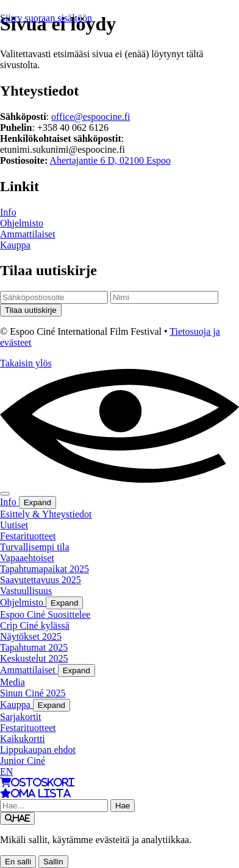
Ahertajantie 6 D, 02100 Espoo (110, 160)
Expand (37, 502)
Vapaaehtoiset (27, 558)
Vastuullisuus (26, 591)
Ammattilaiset (28, 234)
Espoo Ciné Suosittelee (45, 614)
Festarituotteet (28, 536)
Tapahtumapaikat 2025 (45, 569)
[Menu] (5, 494)
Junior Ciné (23, 761)
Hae (123, 806)
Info (8, 212)
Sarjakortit (21, 717)
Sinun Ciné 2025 (33, 693)
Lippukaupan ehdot (38, 750)
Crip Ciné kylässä (35, 625)
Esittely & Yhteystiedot (46, 514)
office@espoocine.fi (91, 117)
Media (12, 682)
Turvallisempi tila (35, 547)
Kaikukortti (23, 739)
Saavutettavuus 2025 (41, 580)
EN (6, 772)
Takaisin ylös (26, 363)
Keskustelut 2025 (34, 658)
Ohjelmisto (22, 223)
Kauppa (15, 245)
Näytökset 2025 (31, 636)
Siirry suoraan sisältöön (46, 18)
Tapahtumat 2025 (34, 647)
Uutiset (14, 525)
